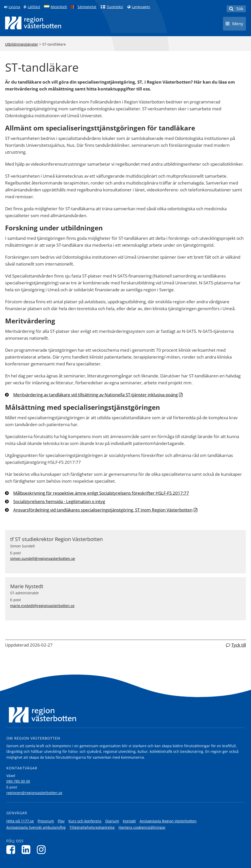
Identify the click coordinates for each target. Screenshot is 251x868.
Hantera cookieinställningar (142, 827)
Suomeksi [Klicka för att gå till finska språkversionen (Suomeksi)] (115, 7)
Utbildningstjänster (22, 44)
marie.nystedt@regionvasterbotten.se (42, 606)
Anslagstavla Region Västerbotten (168, 821)
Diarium (112, 821)
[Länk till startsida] (33, 23)
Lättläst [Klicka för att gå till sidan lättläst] (34, 7)
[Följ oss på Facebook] (12, 850)
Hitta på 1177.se (20, 821)
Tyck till (239, 645)
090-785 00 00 (18, 781)
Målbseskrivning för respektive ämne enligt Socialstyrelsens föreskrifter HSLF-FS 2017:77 (101, 493)
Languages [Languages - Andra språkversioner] (141, 7)
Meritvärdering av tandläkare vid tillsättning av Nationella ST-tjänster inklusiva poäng (95, 395)
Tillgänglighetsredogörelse (92, 827)
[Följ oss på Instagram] (43, 850)
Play (61, 821)
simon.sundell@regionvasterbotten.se (43, 558)
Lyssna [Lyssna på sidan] (14, 7)
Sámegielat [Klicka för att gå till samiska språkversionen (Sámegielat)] (87, 7)
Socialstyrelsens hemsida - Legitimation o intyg (59, 501)
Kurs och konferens (85, 821)
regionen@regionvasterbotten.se (34, 793)
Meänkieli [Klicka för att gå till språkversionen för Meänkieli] (59, 7)
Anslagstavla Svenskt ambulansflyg (36, 827)
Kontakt (129, 821)
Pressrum (46, 821)
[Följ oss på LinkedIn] (27, 850)
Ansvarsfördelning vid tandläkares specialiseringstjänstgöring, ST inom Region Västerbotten (103, 510)
